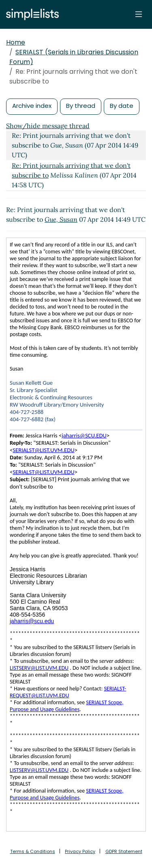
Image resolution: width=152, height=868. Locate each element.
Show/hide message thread (48, 126)
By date (122, 106)
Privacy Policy (80, 851)
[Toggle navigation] (139, 14)
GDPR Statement (124, 851)
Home (16, 42)
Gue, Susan (61, 219)
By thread (81, 106)
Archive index (32, 106)
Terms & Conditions (33, 851)
